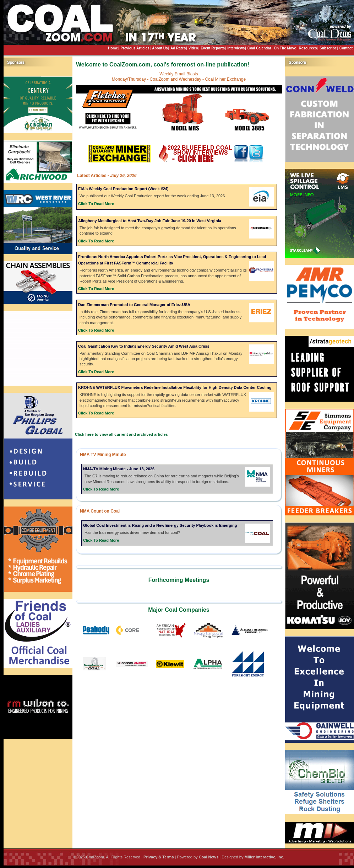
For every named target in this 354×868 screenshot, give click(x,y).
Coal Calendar (259, 48)
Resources (308, 48)
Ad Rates (178, 48)
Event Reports (213, 48)
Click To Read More (96, 204)
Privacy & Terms (159, 857)
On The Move (285, 48)
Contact (346, 48)
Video (193, 48)
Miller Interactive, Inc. (264, 857)
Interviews (236, 48)
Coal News (209, 857)
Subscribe (328, 48)
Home (113, 48)
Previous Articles (135, 48)
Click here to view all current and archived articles (121, 434)
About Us (160, 48)
